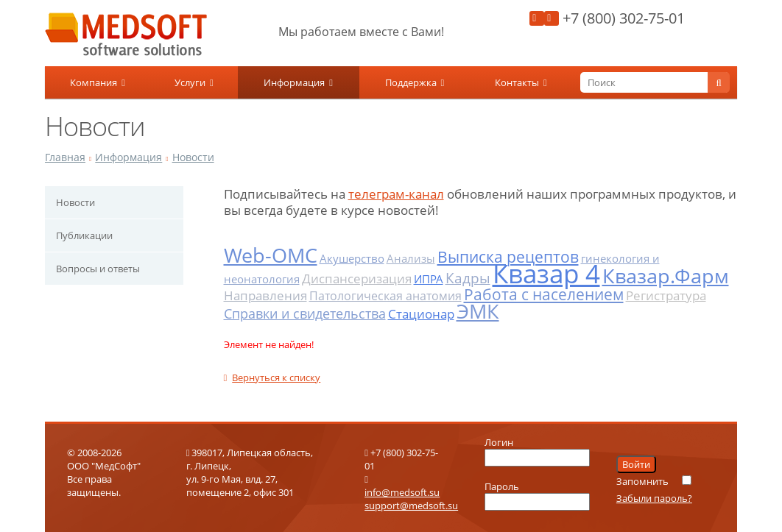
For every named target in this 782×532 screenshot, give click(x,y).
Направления (265, 295)
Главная (65, 157)
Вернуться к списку (272, 377)
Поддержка (415, 82)
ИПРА (429, 279)
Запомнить (642, 481)
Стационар (421, 314)
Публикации (84, 235)
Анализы (411, 258)
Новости (193, 157)
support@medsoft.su (411, 506)
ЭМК (478, 311)
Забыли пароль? (654, 498)
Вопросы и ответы (98, 269)
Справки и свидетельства (305, 313)
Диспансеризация (357, 279)
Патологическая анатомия (385, 296)
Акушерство (352, 258)
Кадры (468, 278)
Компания (98, 82)
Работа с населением (544, 294)
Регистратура (666, 295)
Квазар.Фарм (666, 276)
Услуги (194, 82)
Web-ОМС (271, 255)
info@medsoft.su (402, 492)
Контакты (521, 82)
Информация (298, 82)
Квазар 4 (546, 273)
